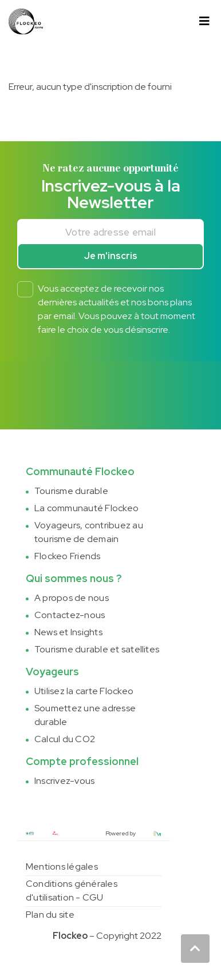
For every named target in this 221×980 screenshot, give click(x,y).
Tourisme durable (71, 491)
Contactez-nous (70, 615)
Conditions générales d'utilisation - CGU (72, 891)
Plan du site (50, 915)
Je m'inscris (111, 256)
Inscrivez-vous (64, 781)
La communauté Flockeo (86, 508)
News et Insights (68, 632)
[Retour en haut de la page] (195, 949)
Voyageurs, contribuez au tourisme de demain (89, 532)
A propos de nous (72, 598)
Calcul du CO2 (65, 739)
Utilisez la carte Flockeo (84, 691)
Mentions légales (62, 867)
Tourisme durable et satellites (97, 649)
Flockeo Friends (68, 556)
